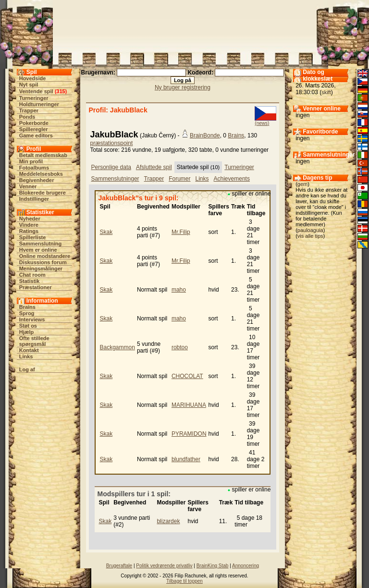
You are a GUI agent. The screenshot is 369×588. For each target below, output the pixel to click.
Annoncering (246, 566)
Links (26, 356)
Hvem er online (38, 250)
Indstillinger (34, 199)
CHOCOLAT (187, 376)
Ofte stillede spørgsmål (34, 341)
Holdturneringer (39, 104)
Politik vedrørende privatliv (164, 566)
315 (61, 91)
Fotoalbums (34, 168)
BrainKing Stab (213, 566)
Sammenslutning (41, 244)
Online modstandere (45, 256)
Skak (106, 232)
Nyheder (30, 219)
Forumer (179, 179)
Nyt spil (29, 85)
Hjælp (27, 332)
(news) (262, 123)
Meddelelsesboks (41, 174)
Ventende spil (36, 91)
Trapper (29, 110)
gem (302, 184)
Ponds (27, 117)
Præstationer (36, 287)
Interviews (32, 319)
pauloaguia (310, 230)
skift (326, 92)
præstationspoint (112, 143)
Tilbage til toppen (184, 581)
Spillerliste (33, 237)
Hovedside (33, 78)
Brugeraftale (119, 566)
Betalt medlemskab (43, 155)
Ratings (29, 231)
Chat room (32, 275)
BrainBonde (205, 135)
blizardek (168, 521)
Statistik (30, 281)
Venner (28, 186)
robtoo (180, 347)
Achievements (232, 179)
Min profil (31, 161)
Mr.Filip (181, 232)
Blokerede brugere (43, 193)
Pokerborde (34, 123)
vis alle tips (310, 236)
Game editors (36, 135)
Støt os (28, 326)
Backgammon (117, 347)
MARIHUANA (189, 405)
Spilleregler (34, 129)
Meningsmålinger (41, 269)
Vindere (29, 225)
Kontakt (29, 350)
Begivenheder (37, 180)
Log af (27, 369)
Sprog (27, 313)
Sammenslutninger (115, 179)
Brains (27, 307)
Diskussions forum (43, 262)
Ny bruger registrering (183, 87)
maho (179, 290)
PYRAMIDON (189, 434)
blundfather (186, 459)
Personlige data (111, 167)
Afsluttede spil (154, 167)
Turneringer (34, 98)
